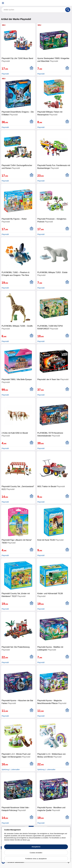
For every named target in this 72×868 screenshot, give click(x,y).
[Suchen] (68, 10)
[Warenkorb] (68, 3)
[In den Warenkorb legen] (31, 68)
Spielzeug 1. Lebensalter (11, 769)
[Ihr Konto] (62, 3)
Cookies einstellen (36, 853)
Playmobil (5, 74)
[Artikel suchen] (36, 10)
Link (28, 840)
